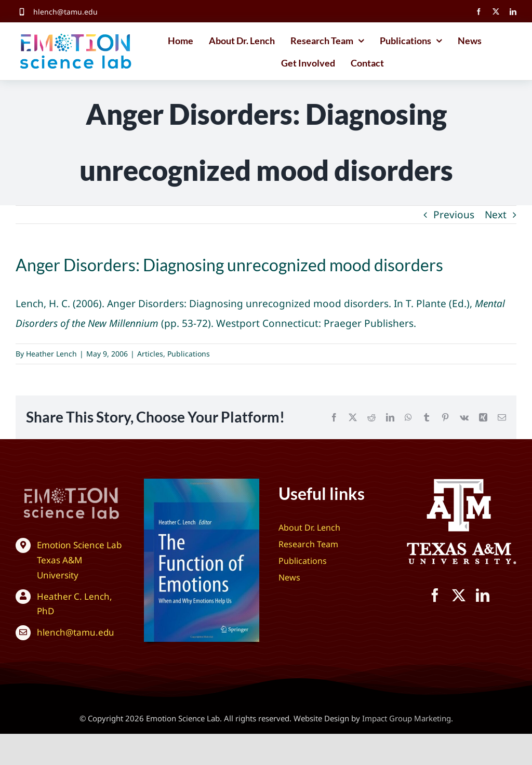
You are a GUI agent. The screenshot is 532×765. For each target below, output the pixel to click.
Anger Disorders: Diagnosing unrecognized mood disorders (248, 304)
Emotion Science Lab (79, 545)
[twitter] (496, 12)
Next (496, 215)
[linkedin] (513, 12)
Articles (150, 354)
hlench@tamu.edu (65, 12)
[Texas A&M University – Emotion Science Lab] (459, 483)
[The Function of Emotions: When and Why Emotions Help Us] (202, 483)
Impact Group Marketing (407, 718)
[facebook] (479, 12)
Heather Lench (51, 354)
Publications (189, 354)
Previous (454, 215)
